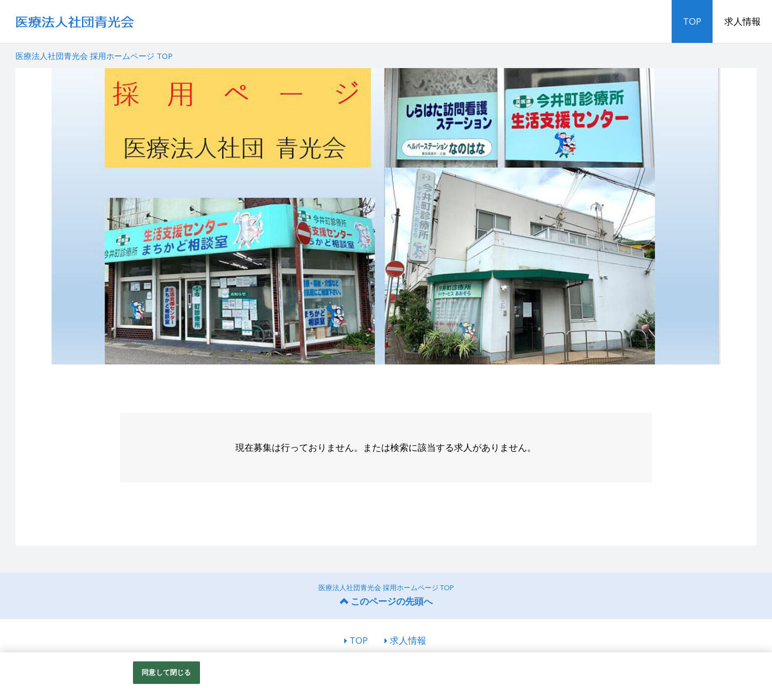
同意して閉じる (166, 672)
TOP (692, 21)
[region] (386, 676)
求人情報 (743, 21)
